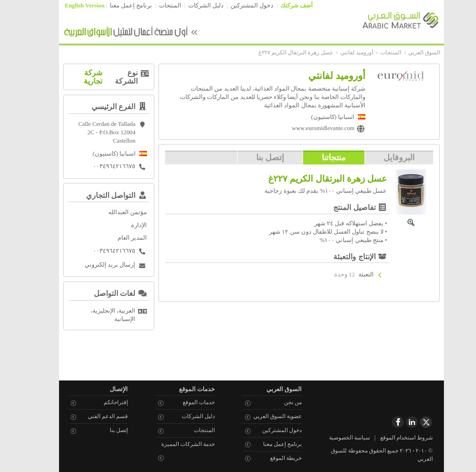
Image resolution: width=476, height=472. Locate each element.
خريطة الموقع (272, 458)
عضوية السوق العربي (264, 416)
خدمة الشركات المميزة (175, 444)
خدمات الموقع (185, 402)
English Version (71, 6)
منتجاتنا (320, 157)
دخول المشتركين (238, 6)
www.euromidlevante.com (310, 128)
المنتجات (157, 6)
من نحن (279, 402)
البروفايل (386, 157)
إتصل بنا (257, 157)
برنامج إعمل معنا (117, 6)
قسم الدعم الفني (94, 416)
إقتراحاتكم (102, 402)
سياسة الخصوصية (336, 438)
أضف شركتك (283, 6)
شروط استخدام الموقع (393, 438)
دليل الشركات (192, 6)
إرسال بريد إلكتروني (96, 265)
